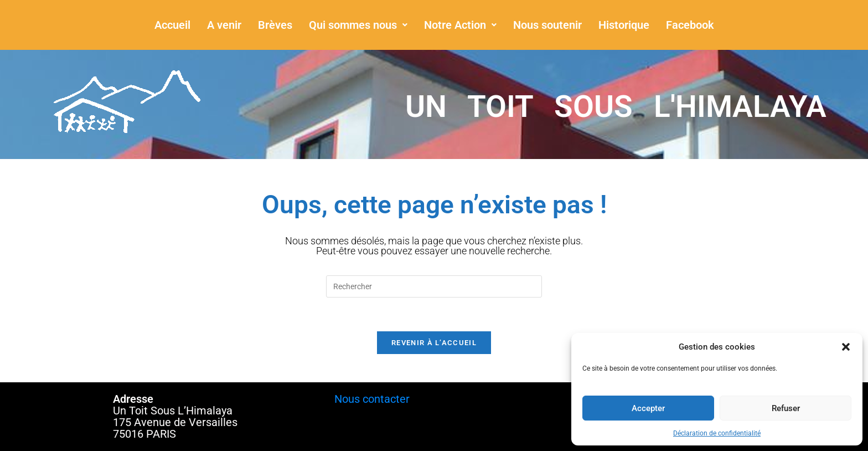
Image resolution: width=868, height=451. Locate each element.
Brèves (275, 25)
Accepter (648, 408)
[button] (846, 347)
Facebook (690, 25)
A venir (224, 25)
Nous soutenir (547, 25)
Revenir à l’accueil (434, 343)
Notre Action (460, 25)
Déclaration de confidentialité (717, 433)
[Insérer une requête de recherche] (434, 286)
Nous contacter (372, 399)
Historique (624, 25)
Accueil (172, 25)
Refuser (786, 408)
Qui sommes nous (358, 25)
